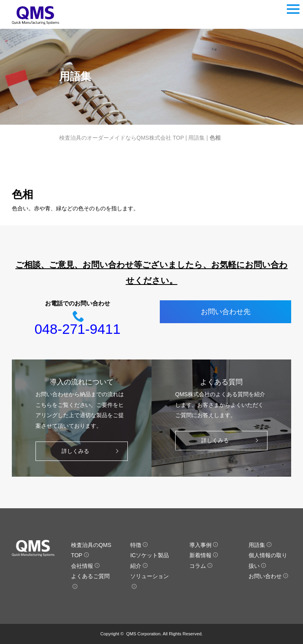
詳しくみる (92, 451)
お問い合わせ (268, 577)
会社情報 (85, 566)
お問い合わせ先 (226, 312)
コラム (201, 566)
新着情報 (204, 555)
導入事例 (204, 545)
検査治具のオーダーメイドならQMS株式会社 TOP (122, 138)
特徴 (139, 545)
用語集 (196, 138)
